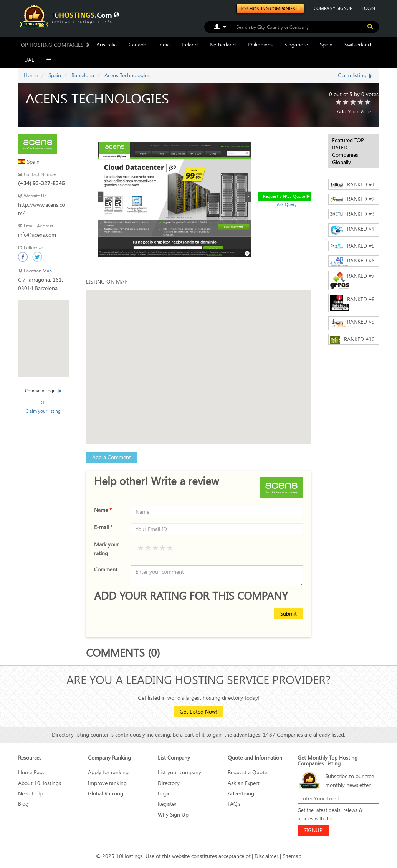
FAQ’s (234, 804)
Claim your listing (43, 411)
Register (167, 804)
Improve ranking (107, 783)
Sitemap (292, 856)
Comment (106, 569)
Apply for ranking (108, 772)
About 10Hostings (40, 783)
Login (164, 793)
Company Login (43, 390)
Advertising (241, 793)
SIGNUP (313, 830)
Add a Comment (112, 457)
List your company (179, 772)
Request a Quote (247, 772)
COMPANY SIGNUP (333, 8)
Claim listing (356, 75)
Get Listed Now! (198, 711)
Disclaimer (266, 856)
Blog (23, 804)
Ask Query (287, 204)
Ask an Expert (244, 783)
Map (47, 271)
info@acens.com (37, 235)
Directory (169, 783)
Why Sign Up (173, 814)
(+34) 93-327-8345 (41, 183)
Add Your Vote (354, 111)
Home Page (32, 772)
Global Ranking (106, 793)
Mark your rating (106, 549)
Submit (289, 613)
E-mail (103, 527)
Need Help (30, 793)
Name (103, 510)
